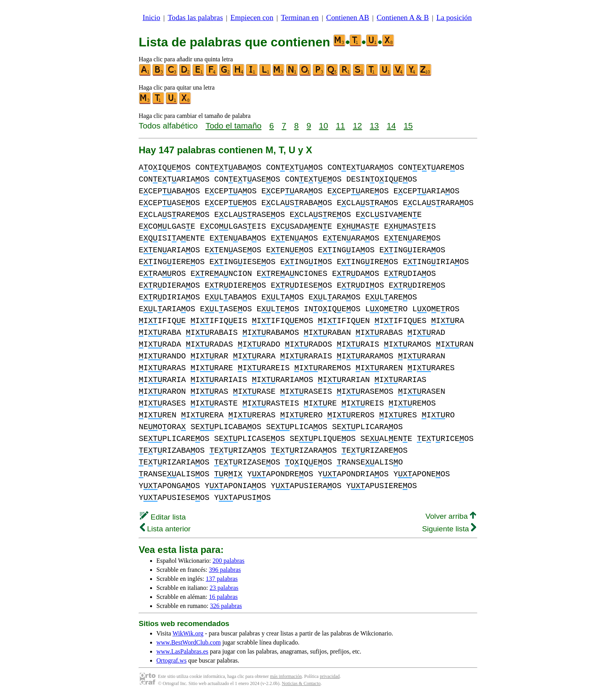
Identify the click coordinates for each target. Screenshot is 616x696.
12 (357, 126)
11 (340, 126)
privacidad (330, 676)
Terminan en (300, 17)
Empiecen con (252, 17)
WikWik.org (188, 633)
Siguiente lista (449, 529)
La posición (454, 17)
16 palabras (223, 597)
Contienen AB (347, 17)
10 (324, 126)
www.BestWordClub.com (189, 642)
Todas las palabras (195, 17)
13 (374, 126)
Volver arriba (451, 516)
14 (391, 126)
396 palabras (225, 570)
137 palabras (222, 579)
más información (286, 676)
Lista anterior (165, 529)
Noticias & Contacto (301, 683)
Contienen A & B (403, 17)
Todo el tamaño (233, 126)
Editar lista (163, 517)
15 (408, 126)
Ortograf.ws (171, 660)
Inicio (151, 17)
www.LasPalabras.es (182, 651)
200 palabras (228, 561)
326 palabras (226, 606)
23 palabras (224, 588)
